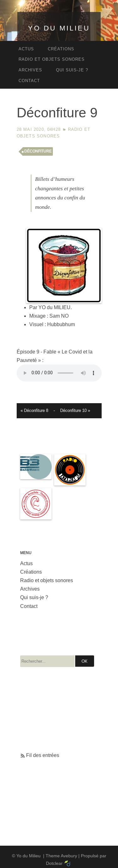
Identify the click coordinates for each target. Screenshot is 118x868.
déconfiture (38, 151)
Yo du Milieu (59, 28)
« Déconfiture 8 (34, 411)
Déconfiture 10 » (75, 411)
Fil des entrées (43, 755)
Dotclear (54, 863)
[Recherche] (47, 661)
